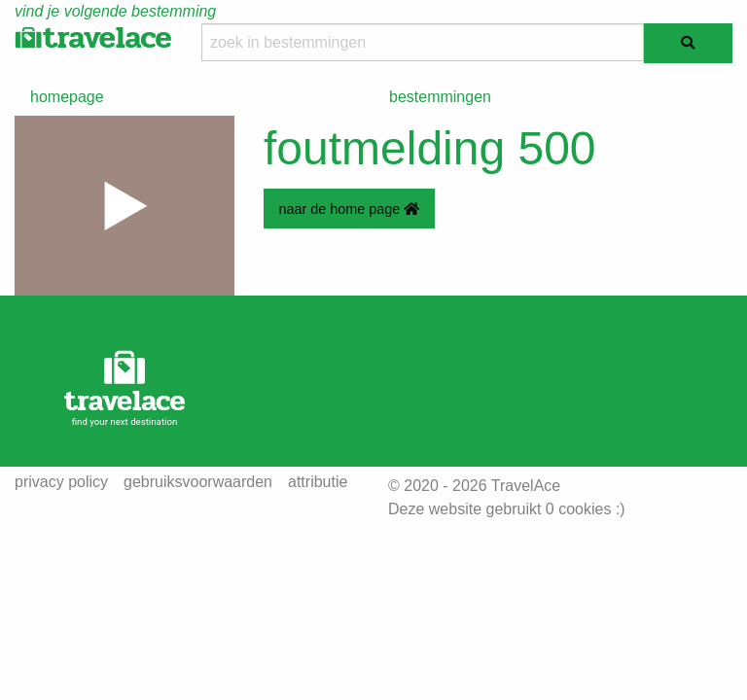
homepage (67, 97)
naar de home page (349, 209)
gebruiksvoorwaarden (198, 482)
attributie (318, 482)
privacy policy (61, 482)
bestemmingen (440, 97)
